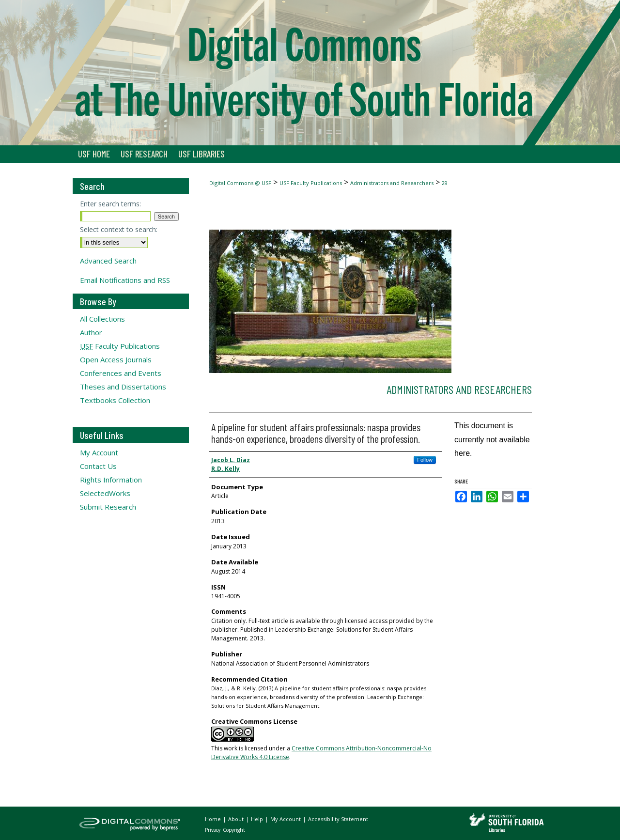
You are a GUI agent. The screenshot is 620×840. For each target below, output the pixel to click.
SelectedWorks (105, 493)
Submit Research (108, 507)
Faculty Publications (120, 346)
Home (214, 819)
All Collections (102, 319)
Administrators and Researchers (392, 183)
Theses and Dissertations (123, 387)
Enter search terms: (110, 204)
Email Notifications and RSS (125, 280)
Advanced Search (108, 261)
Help (258, 819)
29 (445, 183)
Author (91, 332)
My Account (99, 452)
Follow (425, 460)
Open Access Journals (116, 359)
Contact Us (98, 466)
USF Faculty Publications (311, 183)
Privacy (213, 830)
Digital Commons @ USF (240, 183)
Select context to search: (119, 229)
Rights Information (111, 480)
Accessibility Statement (338, 819)
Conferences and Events (121, 373)
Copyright (234, 830)
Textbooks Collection (115, 400)
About (237, 819)
